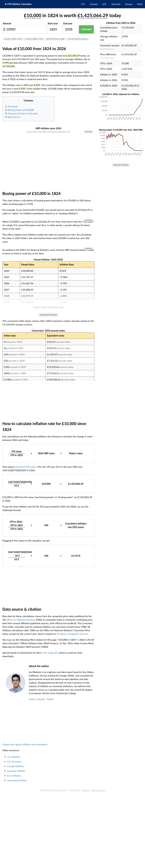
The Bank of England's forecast (72, 772)
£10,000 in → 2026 (13, 39)
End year (68, 23)
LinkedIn (41, 837)
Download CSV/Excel (121, 165)
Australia (116, 4)
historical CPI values (26, 605)
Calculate (86, 29)
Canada (94, 4)
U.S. (83, 4)
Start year (53, 23)
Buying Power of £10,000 (21, 110)
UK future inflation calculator (78, 39)
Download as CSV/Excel (48, 453)
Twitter (50, 837)
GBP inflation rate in (55, 39)
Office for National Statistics (21, 757)
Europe (129, 4)
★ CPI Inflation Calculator (18, 4)
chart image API (50, 790)
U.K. (104, 4)
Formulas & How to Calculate (23, 113)
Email (32, 837)
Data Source (14, 117)
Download (88, 132)
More (140, 4)
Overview (13, 106)
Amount (7, 23)
